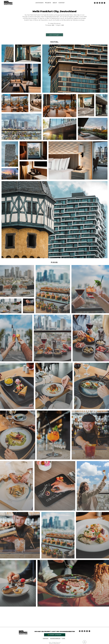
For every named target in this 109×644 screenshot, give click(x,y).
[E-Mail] (104, 3)
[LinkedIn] (97, 3)
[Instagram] (95, 3)
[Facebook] (100, 3)
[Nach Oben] (85, 642)
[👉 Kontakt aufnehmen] (55, 635)
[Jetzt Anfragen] (54, 35)
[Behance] (102, 3)
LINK (53, 25)
